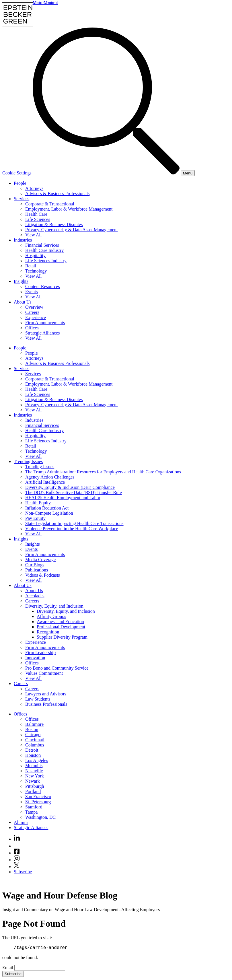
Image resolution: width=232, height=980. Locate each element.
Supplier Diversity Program (62, 637)
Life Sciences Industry (46, 261)
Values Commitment (44, 673)
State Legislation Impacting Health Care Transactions (74, 523)
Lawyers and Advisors (46, 694)
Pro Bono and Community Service (57, 668)
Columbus (35, 745)
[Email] (40, 969)
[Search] (107, 173)
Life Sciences (38, 219)
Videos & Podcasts (43, 575)
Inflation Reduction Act (47, 508)
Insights (21, 281)
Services (22, 199)
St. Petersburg (38, 802)
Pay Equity (35, 518)
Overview (34, 307)
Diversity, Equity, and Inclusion (54, 606)
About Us (23, 302)
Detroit (32, 750)
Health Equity (38, 503)
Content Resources (42, 286)
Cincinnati (35, 740)
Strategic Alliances (42, 333)
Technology (36, 271)
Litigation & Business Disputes (54, 224)
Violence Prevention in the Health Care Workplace (72, 529)
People (20, 183)
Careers (32, 312)
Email (8, 968)
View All (33, 235)
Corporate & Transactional (50, 204)
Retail (31, 266)
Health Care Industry (44, 250)
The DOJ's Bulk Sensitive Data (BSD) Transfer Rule (74, 492)
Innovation (35, 658)
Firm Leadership (40, 653)
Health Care (36, 214)
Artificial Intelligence (45, 482)
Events (32, 292)
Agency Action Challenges (50, 477)
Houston (33, 755)
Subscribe (23, 872)
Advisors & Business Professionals (57, 194)
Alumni (21, 822)
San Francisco (38, 797)
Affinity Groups (51, 616)
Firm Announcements (45, 323)
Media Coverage (40, 560)
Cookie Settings (17, 173)
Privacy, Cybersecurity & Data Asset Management (71, 230)
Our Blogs (35, 565)
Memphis (34, 766)
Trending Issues (28, 461)
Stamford (34, 807)
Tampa (31, 812)
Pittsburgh (35, 786)
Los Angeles (37, 760)
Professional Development (61, 627)
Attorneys (34, 188)
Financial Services (42, 245)
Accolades (35, 596)
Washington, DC (40, 817)
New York (35, 776)
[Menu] (188, 173)
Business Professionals (46, 704)
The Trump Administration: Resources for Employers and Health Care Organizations (103, 472)
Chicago (33, 735)
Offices (32, 328)
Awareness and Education (60, 622)
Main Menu (43, 2)
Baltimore (34, 724)
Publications (37, 570)
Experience (36, 317)
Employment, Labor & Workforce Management (69, 209)
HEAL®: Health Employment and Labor (63, 498)
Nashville (34, 771)
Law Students (38, 699)
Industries (23, 240)
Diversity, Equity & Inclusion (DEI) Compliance (70, 487)
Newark (33, 781)
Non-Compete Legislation (49, 513)
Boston (32, 729)
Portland (33, 791)
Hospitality (35, 255)
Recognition (48, 632)
